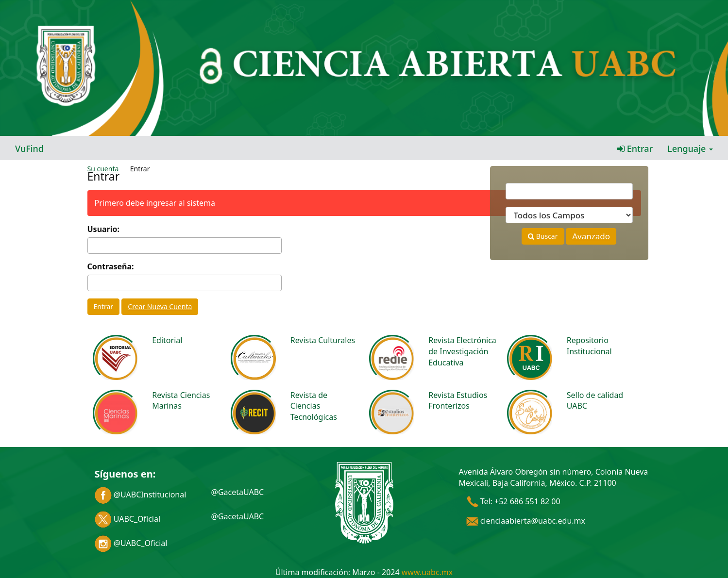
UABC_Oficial (128, 519)
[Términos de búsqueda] (569, 191)
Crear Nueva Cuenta (160, 306)
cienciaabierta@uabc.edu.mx (526, 521)
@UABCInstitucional (141, 495)
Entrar (635, 149)
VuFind (29, 149)
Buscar (543, 236)
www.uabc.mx (427, 572)
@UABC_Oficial (131, 543)
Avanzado (591, 236)
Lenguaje (690, 149)
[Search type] (569, 215)
